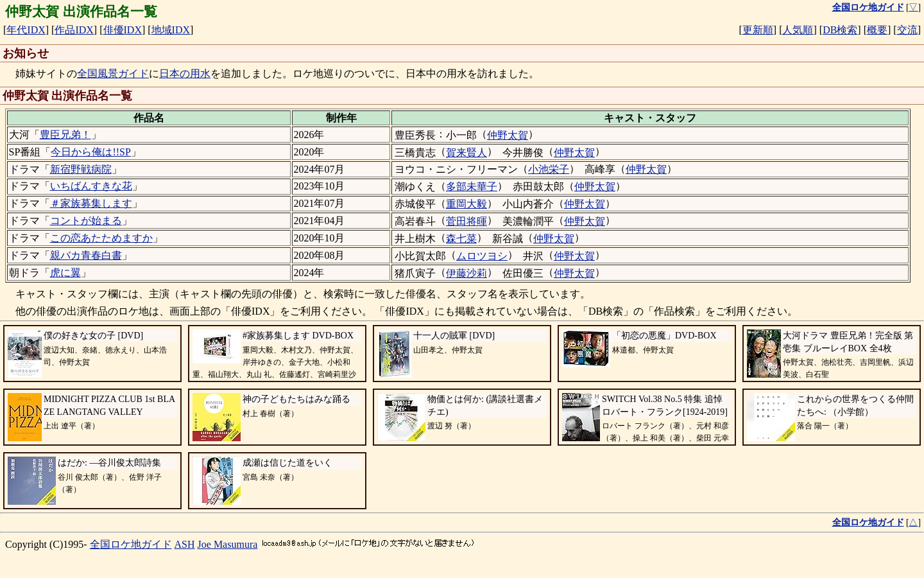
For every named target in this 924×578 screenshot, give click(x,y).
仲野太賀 (508, 135)
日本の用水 (185, 74)
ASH (185, 544)
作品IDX (74, 30)
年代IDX (26, 30)
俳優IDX (123, 30)
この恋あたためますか (101, 238)
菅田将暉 (466, 221)
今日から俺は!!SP (90, 152)
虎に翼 (65, 273)
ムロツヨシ (482, 256)
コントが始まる (86, 221)
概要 (877, 30)
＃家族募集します (91, 203)
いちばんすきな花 (91, 186)
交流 (907, 30)
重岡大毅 (466, 204)
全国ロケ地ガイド (131, 544)
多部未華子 (472, 187)
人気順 (798, 30)
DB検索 (840, 30)
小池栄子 (549, 169)
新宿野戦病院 (81, 169)
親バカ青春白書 (86, 255)
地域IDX (171, 30)
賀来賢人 (466, 153)
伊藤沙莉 (466, 273)
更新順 (758, 30)
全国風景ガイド (113, 74)
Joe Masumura (228, 544)
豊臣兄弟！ (65, 135)
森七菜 (461, 239)
